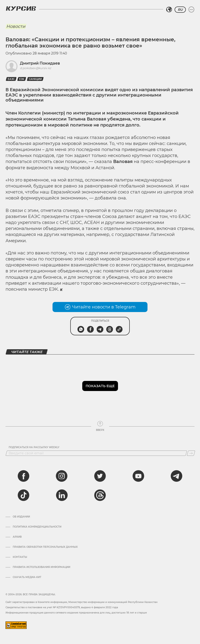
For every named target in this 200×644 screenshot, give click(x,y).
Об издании (21, 517)
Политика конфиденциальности (37, 527)
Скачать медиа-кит (27, 577)
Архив (17, 537)
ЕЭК (22, 79)
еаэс (11, 79)
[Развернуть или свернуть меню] (191, 10)
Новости (16, 26)
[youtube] (138, 476)
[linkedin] (62, 495)
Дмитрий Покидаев (40, 63)
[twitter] (100, 476)
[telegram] (176, 476)
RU (180, 10)
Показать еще (100, 386)
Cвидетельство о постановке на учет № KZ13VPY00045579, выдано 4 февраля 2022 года (62, 607)
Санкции (35, 79)
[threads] (100, 495)
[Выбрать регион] (169, 10)
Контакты (20, 557)
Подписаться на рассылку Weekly (34, 447)
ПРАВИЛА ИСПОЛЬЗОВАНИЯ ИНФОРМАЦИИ (41, 567)
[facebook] (24, 476)
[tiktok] (24, 495)
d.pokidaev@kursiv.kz (35, 68)
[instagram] (62, 476)
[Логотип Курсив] (21, 8)
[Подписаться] (191, 453)
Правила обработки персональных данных (45, 547)
